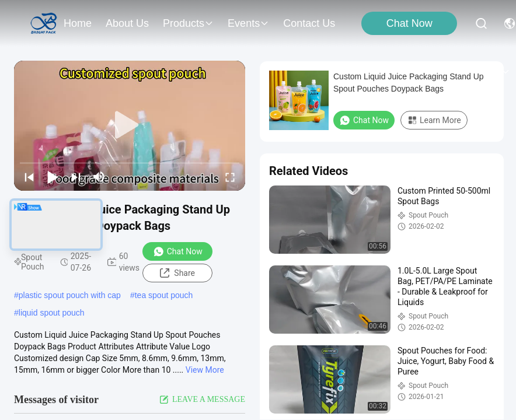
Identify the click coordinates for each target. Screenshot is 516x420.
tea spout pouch (164, 295)
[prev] (29, 177)
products (188, 23)
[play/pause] (53, 177)
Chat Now (409, 23)
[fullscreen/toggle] (230, 177)
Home (78, 23)
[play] (130, 125)
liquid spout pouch (52, 313)
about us (127, 23)
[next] (76, 177)
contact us (309, 23)
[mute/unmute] (99, 177)
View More (205, 370)
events (248, 23)
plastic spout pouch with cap (70, 295)
